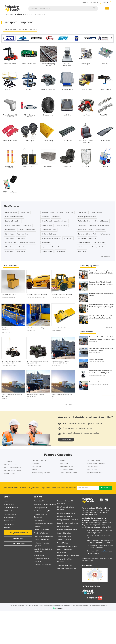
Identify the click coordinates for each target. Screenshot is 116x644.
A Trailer (60, 212)
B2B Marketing (9, 510)
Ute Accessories (105, 233)
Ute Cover (93, 238)
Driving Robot (68, 238)
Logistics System (96, 212)
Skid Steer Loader (93, 460)
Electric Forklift (10, 473)
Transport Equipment (64, 539)
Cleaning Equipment (41, 507)
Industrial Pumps (39, 555)
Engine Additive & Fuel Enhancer (52, 246)
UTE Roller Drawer (84, 242)
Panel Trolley (27, 225)
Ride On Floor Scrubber (68, 472)
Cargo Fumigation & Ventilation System (54, 220)
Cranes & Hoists (39, 520)
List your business (18, 532)
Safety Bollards (10, 229)
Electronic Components (41, 529)
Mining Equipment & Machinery (68, 519)
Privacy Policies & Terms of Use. (48, 605)
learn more (66, 439)
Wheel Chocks (10, 246)
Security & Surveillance (65, 532)
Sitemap (7, 527)
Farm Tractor (36, 466)
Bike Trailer (70, 212)
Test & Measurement (64, 536)
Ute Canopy (82, 238)
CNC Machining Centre (12, 470)
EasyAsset (104, 550)
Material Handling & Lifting (66, 513)
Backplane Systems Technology (99, 384)
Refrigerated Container (101, 220)
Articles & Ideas (9, 504)
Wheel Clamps (23, 246)
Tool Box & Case (23, 233)
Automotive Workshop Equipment (45, 504)
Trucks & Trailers (63, 542)
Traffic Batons (10, 238)
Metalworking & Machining (66, 516)
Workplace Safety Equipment (67, 568)
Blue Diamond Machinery (97, 375)
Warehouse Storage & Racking (67, 546)
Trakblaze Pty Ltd (57, 330)
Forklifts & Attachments (42, 539)
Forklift (34, 469)
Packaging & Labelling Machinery (68, 523)
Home (6, 500)
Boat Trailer (45, 216)
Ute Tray (81, 246)
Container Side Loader (49, 229)
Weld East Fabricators (9, 297)
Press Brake (64, 463)
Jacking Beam (83, 212)
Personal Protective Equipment (67, 529)
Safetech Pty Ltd (7, 332)
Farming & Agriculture (41, 532)
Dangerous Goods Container (51, 238)
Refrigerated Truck (66, 469)
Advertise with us (10, 520)
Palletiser (63, 460)
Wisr (28, 398)
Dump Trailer (46, 242)
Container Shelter (62, 225)
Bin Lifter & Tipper (11, 464)
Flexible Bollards (47, 251)
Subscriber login (18, 543)
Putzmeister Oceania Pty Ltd (36, 297)
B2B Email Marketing (11, 514)
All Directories (105, 256)
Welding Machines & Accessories (68, 555)
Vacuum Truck (92, 469)
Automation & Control (41, 500)
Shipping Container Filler (27, 229)
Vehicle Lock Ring (11, 242)
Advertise (106, 3)
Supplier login (18, 538)
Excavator (35, 463)
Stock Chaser (10, 233)
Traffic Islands (100, 229)
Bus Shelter (56, 216)
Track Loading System (85, 229)
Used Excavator (93, 466)
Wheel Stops (21, 251)
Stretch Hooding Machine (96, 463)
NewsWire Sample (10, 517)
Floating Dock (60, 251)
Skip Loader (82, 225)
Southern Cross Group (9, 365)
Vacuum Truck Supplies (96, 361)
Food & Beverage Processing (43, 536)
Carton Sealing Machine (13, 467)
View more (68, 404)
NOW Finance (56, 365)
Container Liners (47, 225)
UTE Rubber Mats (99, 242)
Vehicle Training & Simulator (96, 246)
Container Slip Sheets (49, 233)
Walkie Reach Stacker (95, 472)
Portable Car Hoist (84, 220)
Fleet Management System (14, 216)
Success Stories (9, 524)
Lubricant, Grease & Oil (13, 220)
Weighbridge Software (28, 242)
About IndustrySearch (11, 507)
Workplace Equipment (64, 565)
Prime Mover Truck (66, 466)
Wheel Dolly (9, 251)
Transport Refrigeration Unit (87, 233)
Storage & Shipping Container (99, 225)
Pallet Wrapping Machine (41, 472)
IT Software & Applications (43, 564)
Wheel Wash (82, 251)
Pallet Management (64, 526)
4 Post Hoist (9, 461)
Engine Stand (25, 212)
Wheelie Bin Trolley (48, 212)
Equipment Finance (39, 460)
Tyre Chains (21, 238)
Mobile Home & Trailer (12, 225)
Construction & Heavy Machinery (45, 510)
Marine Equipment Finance (87, 216)
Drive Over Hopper (11, 212)
